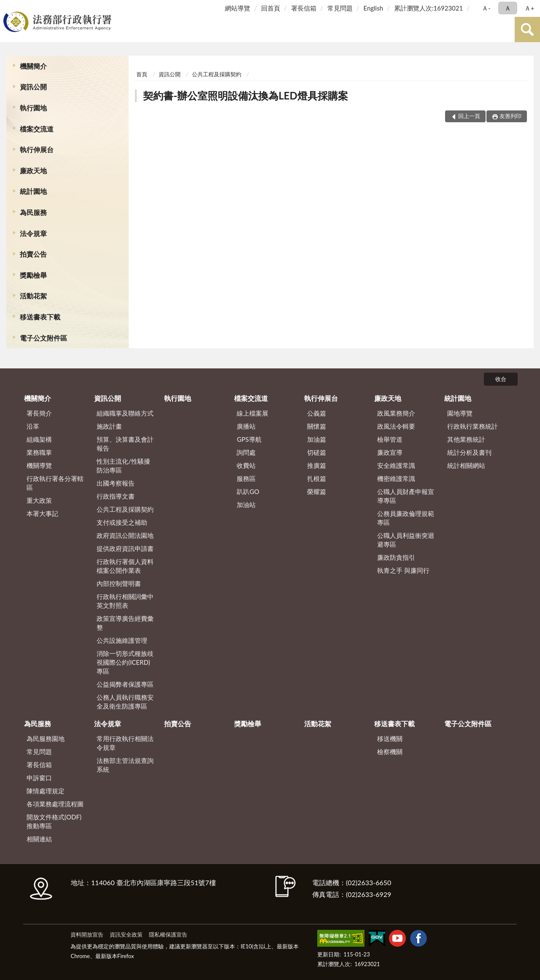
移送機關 (390, 738)
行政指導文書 (116, 496)
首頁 (142, 74)
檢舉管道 (390, 439)
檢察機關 (390, 752)
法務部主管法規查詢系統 (125, 765)
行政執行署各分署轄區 (55, 483)
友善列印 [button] (510, 116)
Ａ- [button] (486, 8)
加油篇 (317, 439)
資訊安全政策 (126, 934)
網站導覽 (238, 8)
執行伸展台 (37, 149)
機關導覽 (39, 465)
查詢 (527, 30)
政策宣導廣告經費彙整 (125, 623)
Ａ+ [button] (529, 8)
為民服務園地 (46, 738)
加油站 (246, 505)
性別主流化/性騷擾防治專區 (123, 466)
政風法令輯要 (396, 426)
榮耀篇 (317, 491)
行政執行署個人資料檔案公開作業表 (125, 566)
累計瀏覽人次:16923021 (428, 8)
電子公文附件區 (43, 338)
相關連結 (39, 839)
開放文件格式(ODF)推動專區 (54, 821)
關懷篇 (317, 426)
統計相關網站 (466, 465)
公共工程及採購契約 (217, 74)
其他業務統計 (466, 439)
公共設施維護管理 (122, 640)
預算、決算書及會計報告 (125, 444)
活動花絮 (33, 296)
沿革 (33, 426)
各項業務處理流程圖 (55, 804)
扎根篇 (317, 478)
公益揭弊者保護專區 (125, 684)
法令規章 (33, 233)
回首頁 (271, 8)
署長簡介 (39, 413)
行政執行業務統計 (472, 426)
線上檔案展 (252, 413)
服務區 (246, 478)
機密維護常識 (396, 478)
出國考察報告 (116, 483)
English (373, 8)
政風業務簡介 (396, 413)
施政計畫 (109, 426)
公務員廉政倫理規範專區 (406, 518)
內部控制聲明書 (119, 583)
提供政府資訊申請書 (125, 548)
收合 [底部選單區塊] (501, 379)
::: (8, 7)
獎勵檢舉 (33, 275)
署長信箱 (304, 8)
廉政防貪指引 (396, 557)
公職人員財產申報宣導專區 (406, 496)
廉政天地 (33, 170)
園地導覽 (460, 413)
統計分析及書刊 (469, 452)
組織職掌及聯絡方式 (125, 413)
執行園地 (33, 108)
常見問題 (340, 8)
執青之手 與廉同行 (403, 570)
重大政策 (39, 500)
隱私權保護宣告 (168, 934)
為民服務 (33, 212)
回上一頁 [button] (469, 116)
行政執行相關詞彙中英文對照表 (125, 601)
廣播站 (246, 426)
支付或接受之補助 (122, 522)
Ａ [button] (508, 8)
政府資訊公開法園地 (125, 535)
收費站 (246, 465)
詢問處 (246, 452)
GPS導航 (249, 439)
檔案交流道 (37, 129)
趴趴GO (248, 491)
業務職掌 (39, 452)
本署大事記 (42, 513)
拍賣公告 (33, 254)
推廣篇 (317, 465)
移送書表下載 (40, 317)
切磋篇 (317, 452)
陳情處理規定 (46, 791)
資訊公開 (33, 87)
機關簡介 (33, 66)
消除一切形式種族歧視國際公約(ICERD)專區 (125, 662)
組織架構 (39, 439)
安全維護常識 (396, 465)
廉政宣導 (390, 452)
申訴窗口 (39, 778)
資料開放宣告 (87, 934)
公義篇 (317, 413)
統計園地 (33, 191)
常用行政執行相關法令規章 (125, 743)
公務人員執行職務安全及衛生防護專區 (125, 702)
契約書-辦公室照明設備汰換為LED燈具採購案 (245, 95)
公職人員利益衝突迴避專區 (406, 540)
